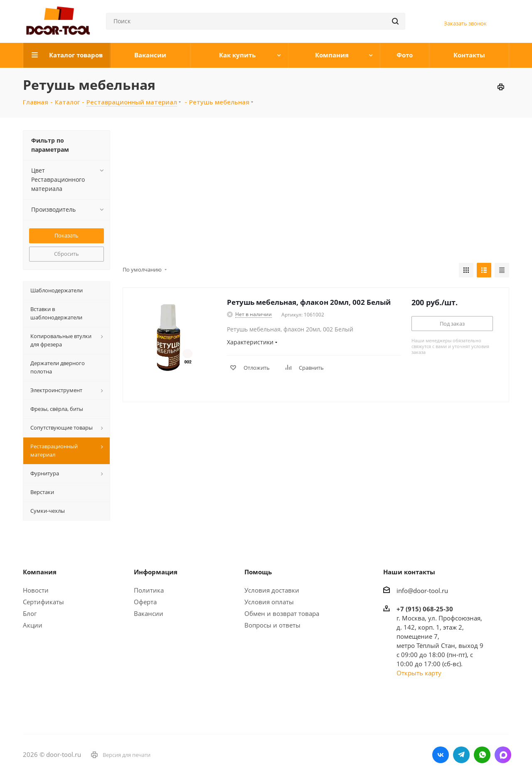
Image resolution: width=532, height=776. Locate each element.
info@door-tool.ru (422, 591)
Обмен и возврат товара (282, 613)
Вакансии (149, 613)
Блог (30, 613)
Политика (149, 590)
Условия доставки (272, 590)
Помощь (258, 572)
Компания (40, 572)
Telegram (461, 755)
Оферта (145, 602)
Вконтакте (441, 755)
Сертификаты (43, 602)
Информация (156, 572)
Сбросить (66, 254)
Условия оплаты (269, 602)
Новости (36, 590)
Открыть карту (419, 673)
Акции (33, 625)
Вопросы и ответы (272, 625)
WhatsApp (482, 755)
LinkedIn (503, 755)
